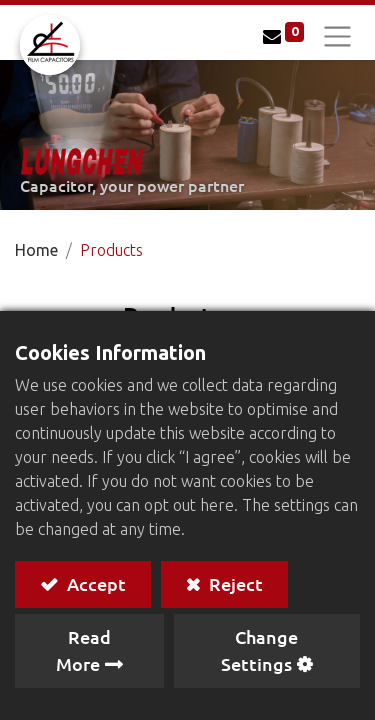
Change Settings (259, 650)
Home (36, 250)
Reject (234, 583)
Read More (83, 650)
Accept (94, 583)
